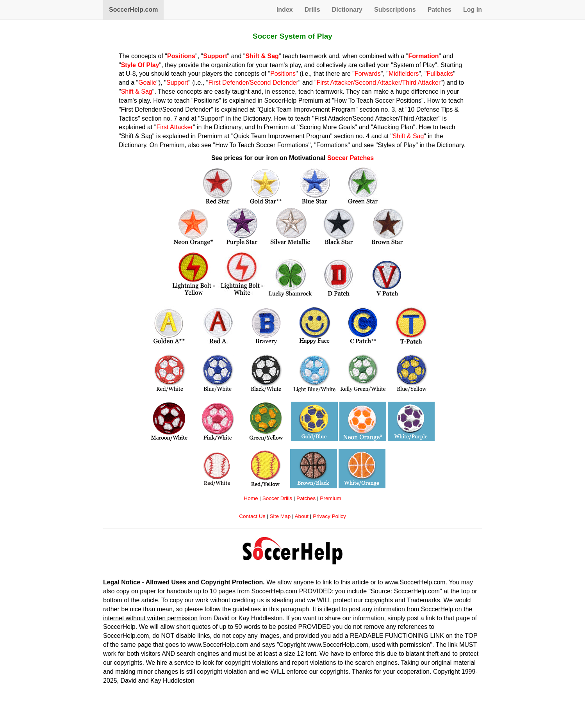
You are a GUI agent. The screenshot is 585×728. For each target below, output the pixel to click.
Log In (473, 10)
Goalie (147, 83)
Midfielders (404, 74)
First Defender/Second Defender (253, 83)
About (302, 516)
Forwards (368, 74)
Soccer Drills (277, 498)
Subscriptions (395, 10)
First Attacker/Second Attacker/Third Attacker (379, 83)
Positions (283, 74)
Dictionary (347, 10)
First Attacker (174, 127)
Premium (330, 498)
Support (177, 83)
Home (251, 498)
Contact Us (252, 516)
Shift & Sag (137, 92)
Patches (440, 10)
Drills (312, 10)
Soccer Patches (350, 158)
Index (285, 10)
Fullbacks (440, 74)
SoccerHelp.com (133, 10)
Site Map (280, 516)
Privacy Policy (329, 516)
